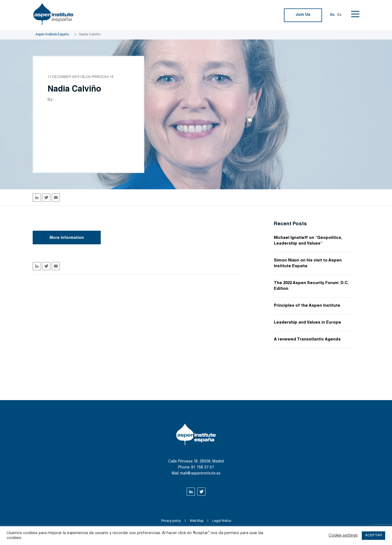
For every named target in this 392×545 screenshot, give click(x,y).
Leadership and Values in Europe (307, 323)
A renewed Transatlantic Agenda (307, 340)
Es (339, 15)
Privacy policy (171, 521)
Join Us (303, 15)
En (332, 15)
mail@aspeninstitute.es (200, 474)
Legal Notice (222, 521)
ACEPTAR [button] (373, 536)
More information (67, 238)
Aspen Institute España (52, 35)
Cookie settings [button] (343, 536)
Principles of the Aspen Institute (307, 306)
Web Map (197, 521)
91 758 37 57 (203, 468)
